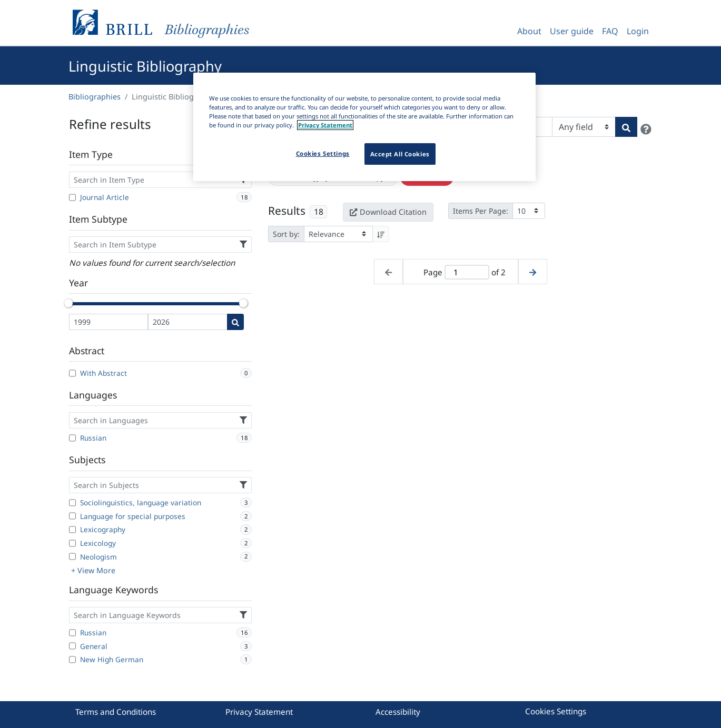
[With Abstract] (72, 373)
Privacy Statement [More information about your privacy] (325, 125)
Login (638, 31)
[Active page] (467, 272)
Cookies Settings (556, 711)
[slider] (69, 303)
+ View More (93, 570)
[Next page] (533, 272)
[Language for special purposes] (72, 516)
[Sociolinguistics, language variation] (72, 503)
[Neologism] (72, 556)
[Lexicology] (72, 543)
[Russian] (72, 438)
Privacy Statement (259, 712)
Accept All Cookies (400, 154)
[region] (364, 127)
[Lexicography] (72, 530)
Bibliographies (95, 97)
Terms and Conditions (116, 712)
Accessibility (398, 712)
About (529, 31)
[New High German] (72, 660)
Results (287, 211)
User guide (572, 31)
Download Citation (388, 212)
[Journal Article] (72, 197)
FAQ (610, 31)
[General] (72, 646)
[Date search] (235, 322)
